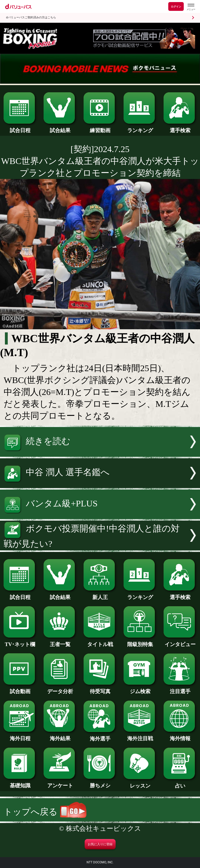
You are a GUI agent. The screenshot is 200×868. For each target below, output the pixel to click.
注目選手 (180, 689)
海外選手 (100, 736)
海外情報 (180, 736)
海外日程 (20, 736)
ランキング (140, 128)
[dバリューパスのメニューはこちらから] (191, 7)
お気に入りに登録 (100, 844)
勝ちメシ (100, 783)
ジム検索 (140, 689)
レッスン (140, 783)
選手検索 (180, 128)
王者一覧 (60, 642)
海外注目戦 (140, 736)
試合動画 (20, 689)
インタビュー (180, 642)
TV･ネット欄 (20, 642)
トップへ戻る (45, 812)
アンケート (60, 783)
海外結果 (60, 736)
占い (180, 783)
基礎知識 (20, 783)
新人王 (100, 595)
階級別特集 (140, 642)
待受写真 (100, 689)
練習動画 (100, 128)
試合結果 (60, 128)
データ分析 (60, 689)
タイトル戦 (100, 642)
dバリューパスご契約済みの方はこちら (31, 17)
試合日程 (20, 128)
